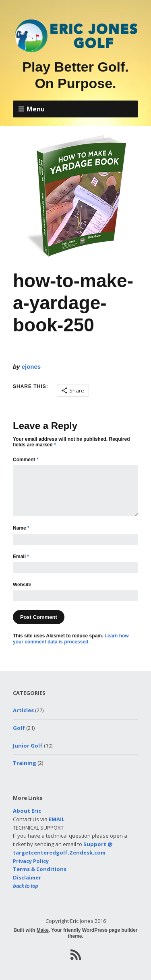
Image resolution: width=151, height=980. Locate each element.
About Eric (27, 811)
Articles (23, 710)
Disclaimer (27, 877)
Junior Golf (28, 746)
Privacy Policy (31, 861)
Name (21, 528)
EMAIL (57, 819)
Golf (19, 728)
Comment (26, 460)
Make (43, 930)
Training (25, 763)
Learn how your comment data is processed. (71, 639)
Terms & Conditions (40, 869)
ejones (31, 367)
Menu (36, 109)
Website (22, 585)
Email (21, 557)
